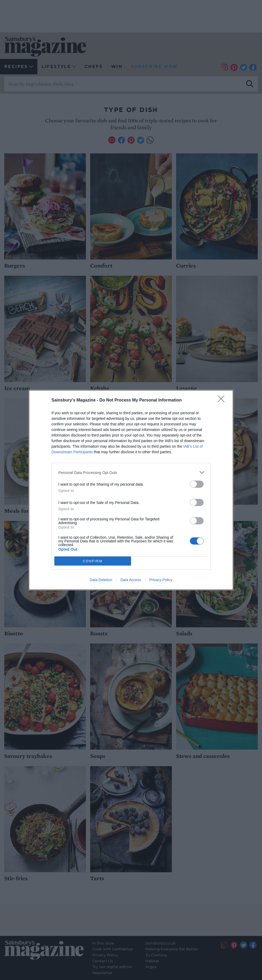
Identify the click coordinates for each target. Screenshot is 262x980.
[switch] (197, 484)
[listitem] (131, 472)
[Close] (223, 400)
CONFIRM (93, 561)
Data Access (131, 580)
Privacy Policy (161, 580)
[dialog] (131, 490)
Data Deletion (101, 580)
